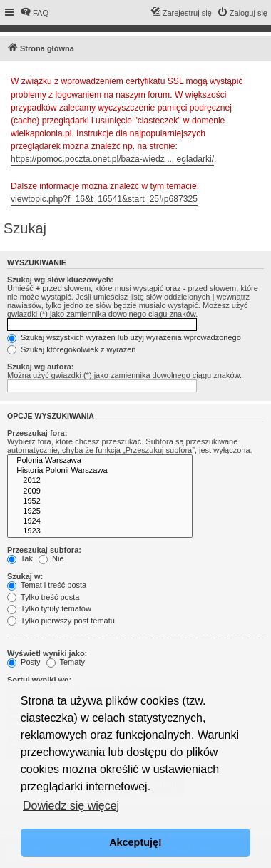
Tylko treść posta (43, 597)
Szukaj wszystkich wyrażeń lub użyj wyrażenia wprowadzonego (124, 337)
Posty (24, 662)
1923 (100, 531)
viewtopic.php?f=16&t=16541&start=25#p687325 (104, 199)
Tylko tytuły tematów (49, 608)
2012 (100, 481)
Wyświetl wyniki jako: (47, 653)
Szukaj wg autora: (41, 367)
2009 (100, 491)
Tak (20, 558)
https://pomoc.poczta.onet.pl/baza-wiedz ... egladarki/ (112, 159)
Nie (51, 558)
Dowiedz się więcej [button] (71, 806)
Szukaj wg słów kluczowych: (60, 280)
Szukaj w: (25, 576)
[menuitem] (34, 13)
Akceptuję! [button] (135, 842)
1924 (100, 521)
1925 (100, 511)
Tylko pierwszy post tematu (61, 621)
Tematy (66, 662)
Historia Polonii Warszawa (100, 471)
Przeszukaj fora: (37, 433)
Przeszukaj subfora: (44, 550)
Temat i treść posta (47, 585)
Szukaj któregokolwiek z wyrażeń (71, 349)
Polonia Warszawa (100, 461)
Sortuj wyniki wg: (39, 680)
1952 (100, 501)
